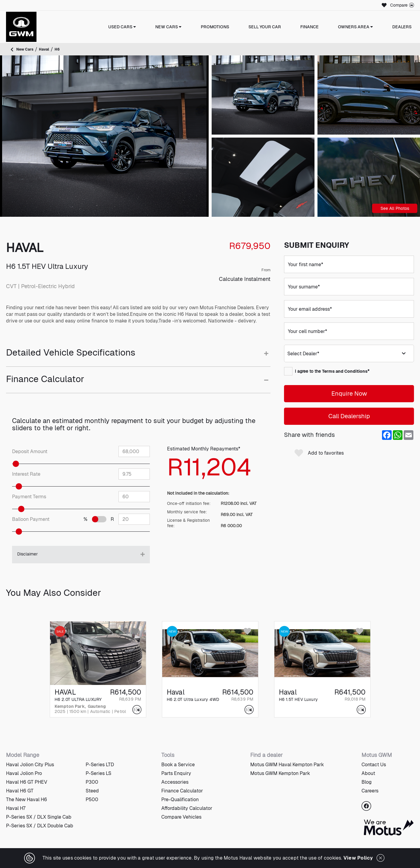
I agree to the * (327, 371)
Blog (367, 782)
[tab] (138, 357)
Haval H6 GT (20, 791)
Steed (92, 791)
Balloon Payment (31, 519)
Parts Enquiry (176, 773)
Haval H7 (16, 808)
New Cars (168, 27)
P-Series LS (98, 773)
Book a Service (178, 765)
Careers (370, 791)
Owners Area (355, 27)
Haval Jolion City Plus (30, 765)
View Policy (358, 858)
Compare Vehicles (181, 817)
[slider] (28, 464)
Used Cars (122, 27)
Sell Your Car (265, 27)
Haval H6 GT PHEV (27, 782)
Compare (402, 5)
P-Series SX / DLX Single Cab (39, 817)
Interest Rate (26, 474)
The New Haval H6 (27, 800)
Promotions (215, 27)
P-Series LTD (100, 765)
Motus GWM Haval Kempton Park (287, 765)
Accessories (175, 782)
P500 (92, 800)
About (368, 773)
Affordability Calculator (187, 808)
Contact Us (374, 765)
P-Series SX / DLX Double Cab (40, 826)
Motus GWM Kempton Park (280, 773)
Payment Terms (29, 497)
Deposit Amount (30, 452)
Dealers (402, 27)
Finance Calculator (182, 791)
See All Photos (395, 208)
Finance (309, 27)
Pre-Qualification (180, 800)
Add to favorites (319, 453)
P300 (92, 782)
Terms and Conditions (345, 371)
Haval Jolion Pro (24, 773)
